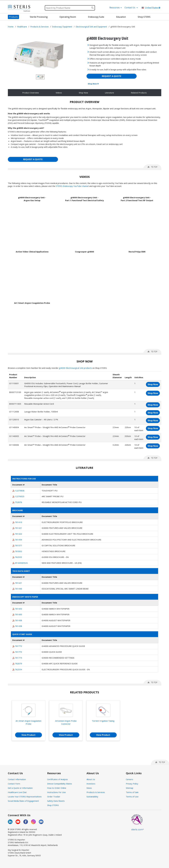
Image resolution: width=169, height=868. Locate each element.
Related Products (139, 93)
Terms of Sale (132, 792)
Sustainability (92, 797)
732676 (18, 502)
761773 (18, 652)
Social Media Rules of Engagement (23, 801)
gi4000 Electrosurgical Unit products (75, 368)
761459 (18, 540)
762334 (18, 669)
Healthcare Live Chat (17, 792)
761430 (18, 609)
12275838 (20, 491)
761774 (18, 658)
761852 (18, 551)
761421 (18, 528)
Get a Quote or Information (20, 788)
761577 (18, 545)
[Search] (70, 8)
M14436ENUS (21, 563)
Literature (109, 93)
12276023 (20, 496)
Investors (91, 784)
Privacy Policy (132, 784)
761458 (18, 620)
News (89, 788)
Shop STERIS (53, 805)
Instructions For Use (56, 792)
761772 (18, 646)
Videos (59, 93)
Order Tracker (54, 797)
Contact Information (17, 779)
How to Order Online (57, 788)
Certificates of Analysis (57, 779)
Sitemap (130, 788)
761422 (18, 534)
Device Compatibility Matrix (60, 784)
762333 (18, 557)
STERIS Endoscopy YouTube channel (72, 186)
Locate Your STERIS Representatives (25, 797)
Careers (129, 779)
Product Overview (31, 93)
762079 (18, 663)
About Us (91, 779)
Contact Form (14, 784)
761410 (18, 522)
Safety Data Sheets (56, 801)
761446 (18, 589)
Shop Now (93, 84)
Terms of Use (132, 797)
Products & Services (96, 792)
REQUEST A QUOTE (112, 76)
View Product (28, 735)
